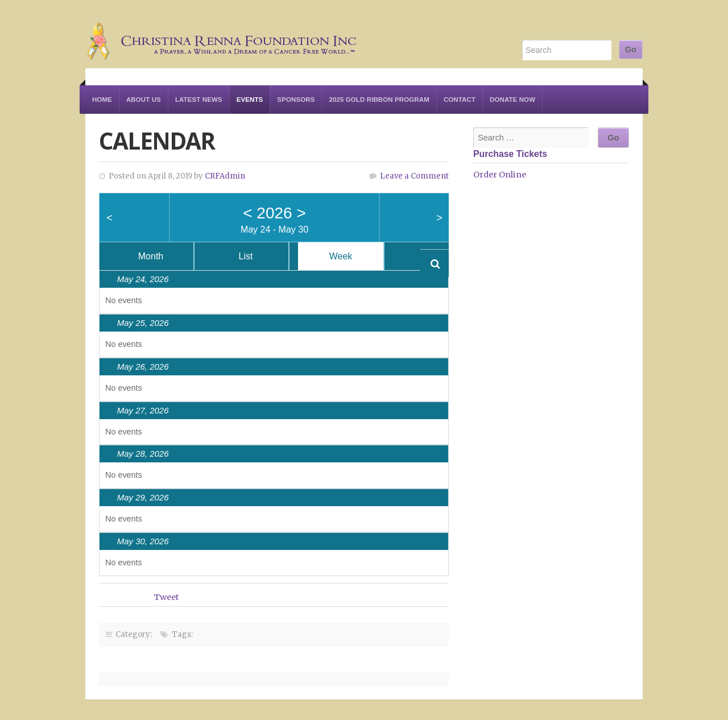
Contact (460, 100)
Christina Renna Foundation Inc (222, 34)
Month (151, 256)
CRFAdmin (225, 176)
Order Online (500, 175)
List (246, 256)
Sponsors (296, 100)
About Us (144, 100)
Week (341, 256)
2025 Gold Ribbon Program (379, 100)
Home (102, 100)
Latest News (199, 100)
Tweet (166, 597)
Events (250, 100)
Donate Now (512, 100)
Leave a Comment (414, 176)
